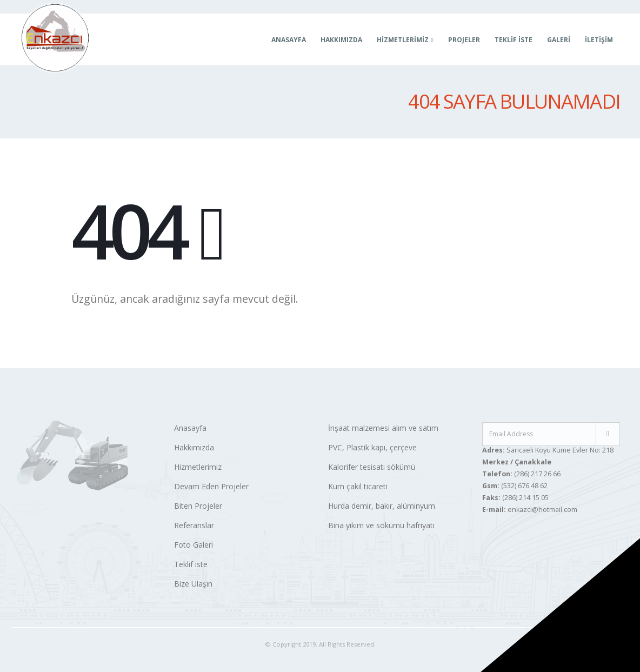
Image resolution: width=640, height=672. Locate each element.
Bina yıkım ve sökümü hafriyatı (381, 525)
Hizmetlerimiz (198, 467)
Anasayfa (289, 40)
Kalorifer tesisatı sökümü (372, 467)
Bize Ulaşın (193, 584)
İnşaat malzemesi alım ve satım (383, 428)
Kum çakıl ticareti (358, 486)
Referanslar (194, 525)
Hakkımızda (341, 40)
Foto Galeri (194, 545)
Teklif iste (191, 564)
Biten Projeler (198, 506)
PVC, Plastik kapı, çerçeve (372, 447)
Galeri (559, 40)
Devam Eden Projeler (211, 486)
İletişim (599, 40)
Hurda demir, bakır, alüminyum (382, 506)
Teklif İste (514, 40)
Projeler (464, 40)
